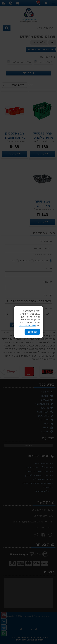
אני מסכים (32, 332)
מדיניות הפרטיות (27, 325)
